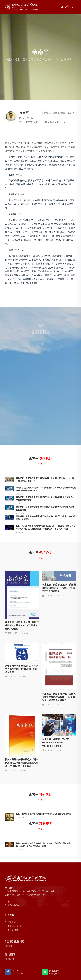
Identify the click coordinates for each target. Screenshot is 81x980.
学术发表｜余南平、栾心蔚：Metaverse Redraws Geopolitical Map (56, 743)
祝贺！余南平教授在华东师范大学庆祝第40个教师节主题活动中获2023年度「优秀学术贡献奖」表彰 (44, 845)
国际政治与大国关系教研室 (54, 113)
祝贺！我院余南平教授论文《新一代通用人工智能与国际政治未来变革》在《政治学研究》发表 (22, 763)
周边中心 (71, 113)
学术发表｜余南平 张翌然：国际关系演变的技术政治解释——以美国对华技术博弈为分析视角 (59, 697)
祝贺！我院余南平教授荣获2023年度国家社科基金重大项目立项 (43, 814)
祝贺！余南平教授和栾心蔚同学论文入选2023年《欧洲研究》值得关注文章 (22, 669)
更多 (40, 464)
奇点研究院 (13, 930)
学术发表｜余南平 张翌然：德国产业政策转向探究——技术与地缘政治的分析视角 (22, 625)
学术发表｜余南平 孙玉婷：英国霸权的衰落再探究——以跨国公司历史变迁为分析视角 (59, 588)
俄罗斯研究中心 (15, 926)
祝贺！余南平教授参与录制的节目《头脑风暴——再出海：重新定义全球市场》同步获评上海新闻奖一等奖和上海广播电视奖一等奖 (46, 527)
